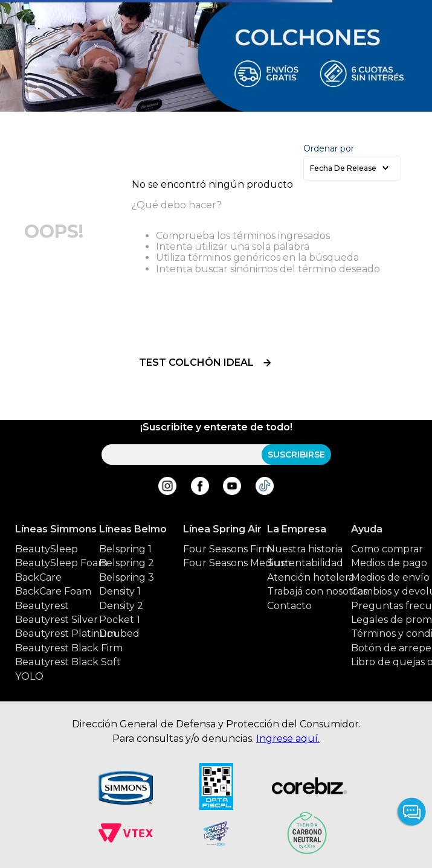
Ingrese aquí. (288, 739)
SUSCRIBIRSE (296, 455)
